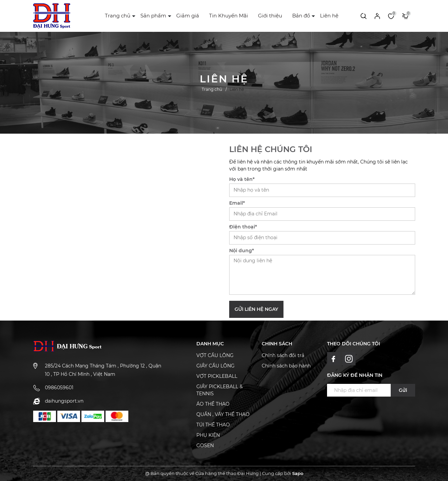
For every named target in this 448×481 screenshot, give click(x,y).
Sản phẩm (153, 16)
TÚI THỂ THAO (213, 425)
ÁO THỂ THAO (213, 404)
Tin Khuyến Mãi (229, 16)
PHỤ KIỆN (208, 435)
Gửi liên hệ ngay (256, 309)
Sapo (298, 473)
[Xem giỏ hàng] (405, 16)
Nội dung (242, 251)
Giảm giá (188, 16)
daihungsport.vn (64, 401)
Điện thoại (243, 227)
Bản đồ (301, 16)
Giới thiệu (270, 16)
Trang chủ (118, 16)
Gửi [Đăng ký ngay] (403, 390)
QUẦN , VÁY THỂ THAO (223, 414)
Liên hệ (329, 16)
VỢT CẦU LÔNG (215, 355)
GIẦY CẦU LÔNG (215, 366)
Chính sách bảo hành (286, 366)
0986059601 (59, 388)
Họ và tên (242, 179)
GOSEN (205, 445)
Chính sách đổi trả (283, 355)
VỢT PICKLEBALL (217, 376)
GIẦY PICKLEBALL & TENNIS (219, 390)
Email (237, 203)
